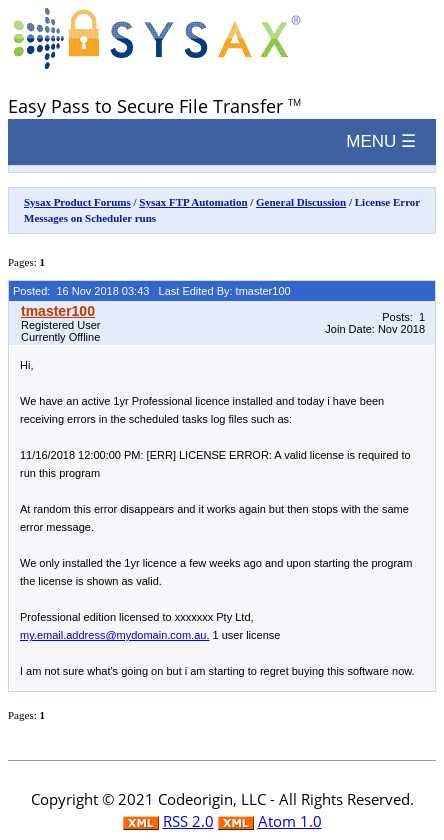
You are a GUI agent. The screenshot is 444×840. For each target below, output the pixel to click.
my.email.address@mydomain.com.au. (114, 635)
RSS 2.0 (188, 821)
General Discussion (301, 202)
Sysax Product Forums (77, 202)
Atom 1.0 (290, 821)
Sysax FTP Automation (193, 202)
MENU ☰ (381, 141)
